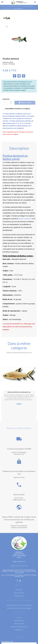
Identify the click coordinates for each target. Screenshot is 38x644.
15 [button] (20, 417)
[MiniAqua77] (19, 2)
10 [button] (28, 415)
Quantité (6, 99)
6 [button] (18, 415)
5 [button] (15, 415)
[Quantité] (7, 102)
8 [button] (23, 415)
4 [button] (12, 415)
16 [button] (23, 417)
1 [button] (4, 415)
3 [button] (10, 415)
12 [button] (34, 415)
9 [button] (26, 415)
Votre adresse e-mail (7, 642)
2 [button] (7, 415)
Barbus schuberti (25, 219)
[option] (6, 18)
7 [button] (20, 415)
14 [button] (18, 417)
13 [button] (15, 417)
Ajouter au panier (25, 103)
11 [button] (31, 415)
